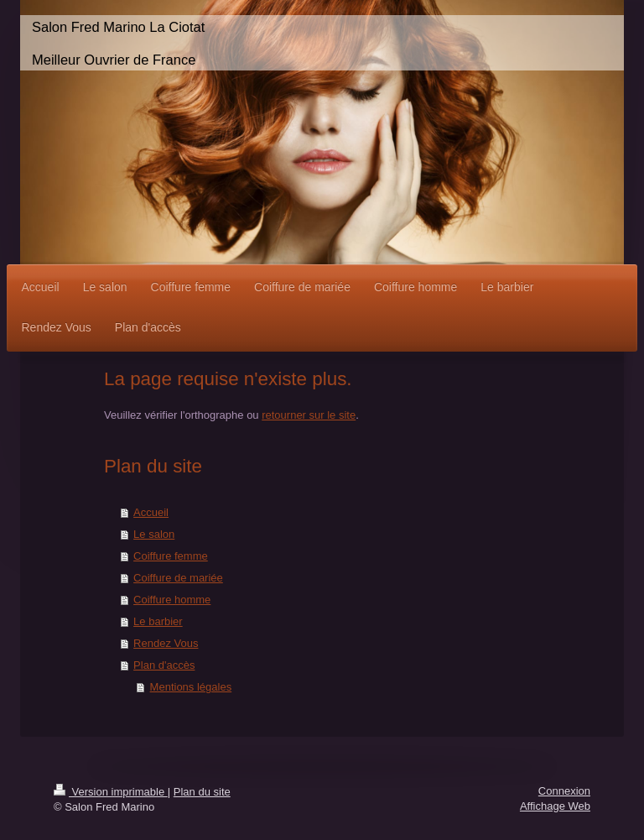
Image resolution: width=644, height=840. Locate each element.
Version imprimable (111, 792)
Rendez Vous (166, 643)
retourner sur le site (309, 415)
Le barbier (158, 621)
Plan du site (202, 792)
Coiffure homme (172, 600)
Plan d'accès (164, 665)
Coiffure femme (171, 556)
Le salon (154, 534)
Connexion (564, 791)
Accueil (151, 512)
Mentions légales (191, 687)
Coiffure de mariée (178, 578)
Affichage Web (555, 806)
